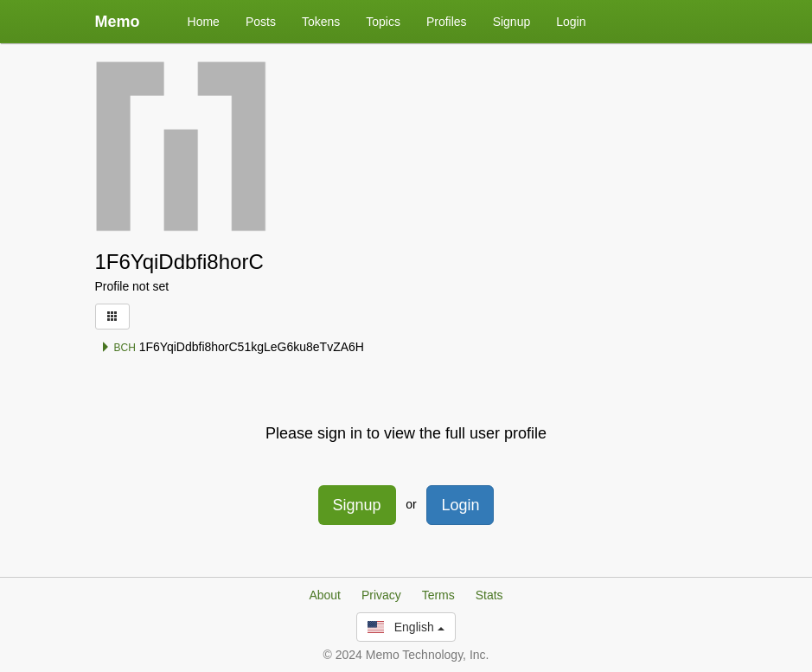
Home (204, 22)
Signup (512, 22)
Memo (118, 22)
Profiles (447, 22)
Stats (489, 595)
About (325, 595)
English (406, 627)
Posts (261, 22)
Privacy (381, 595)
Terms (438, 595)
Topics (383, 22)
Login (571, 22)
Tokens (321, 22)
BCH (118, 348)
